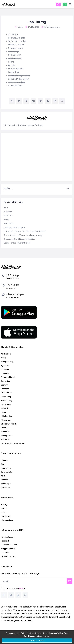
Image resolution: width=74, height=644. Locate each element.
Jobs (3, 512)
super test (8, 212)
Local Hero (6, 553)
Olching (4, 428)
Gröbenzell (5, 389)
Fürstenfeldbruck (8, 377)
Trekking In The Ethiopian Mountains (19, 239)
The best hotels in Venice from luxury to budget (24, 235)
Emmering (5, 373)
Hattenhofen (6, 393)
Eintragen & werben (9, 545)
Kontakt (4, 480)
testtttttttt (8, 216)
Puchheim (5, 432)
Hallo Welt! (8, 223)
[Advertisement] (37, 157)
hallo (6, 208)
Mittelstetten (6, 416)
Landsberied (6, 404)
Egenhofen (6, 365)
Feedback (5, 541)
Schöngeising (7, 436)
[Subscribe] (70, 581)
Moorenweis (6, 420)
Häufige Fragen (7, 537)
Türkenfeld (6, 440)
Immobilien (6, 516)
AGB (3, 476)
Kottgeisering (7, 401)
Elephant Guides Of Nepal (15, 227)
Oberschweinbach (9, 424)
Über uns (5, 460)
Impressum (6, 468)
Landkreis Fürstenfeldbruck (13, 443)
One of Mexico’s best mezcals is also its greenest (25, 231)
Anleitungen (6, 484)
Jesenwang (6, 397)
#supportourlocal (8, 549)
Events (4, 508)
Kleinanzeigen (7, 520)
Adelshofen (6, 354)
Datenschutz (6, 472)
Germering (5, 381)
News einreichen (8, 556)
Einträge (4, 504)
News (6, 219)
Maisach (5, 408)
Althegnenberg (7, 362)
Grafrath (4, 385)
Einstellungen (37, 640)
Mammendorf (7, 412)
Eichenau (5, 369)
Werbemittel (6, 488)
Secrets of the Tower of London (17, 243)
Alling (3, 358)
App (3, 464)
